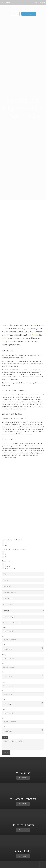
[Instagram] (43, 9)
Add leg (5, 737)
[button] (30, 9)
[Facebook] (35, 9)
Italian (5, 338)
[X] (39, 9)
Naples (35, 335)
